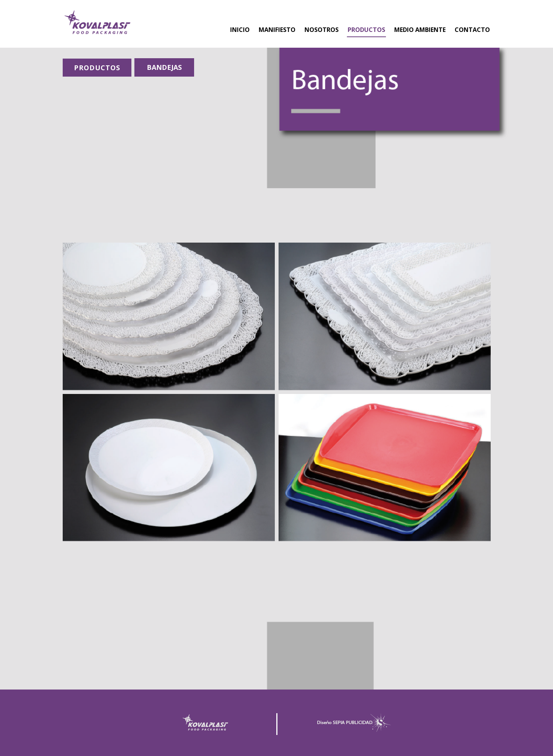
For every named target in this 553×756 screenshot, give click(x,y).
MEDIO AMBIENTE (420, 30)
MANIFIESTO (277, 30)
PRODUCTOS (366, 30)
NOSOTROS (322, 30)
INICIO (240, 30)
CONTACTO (472, 30)
